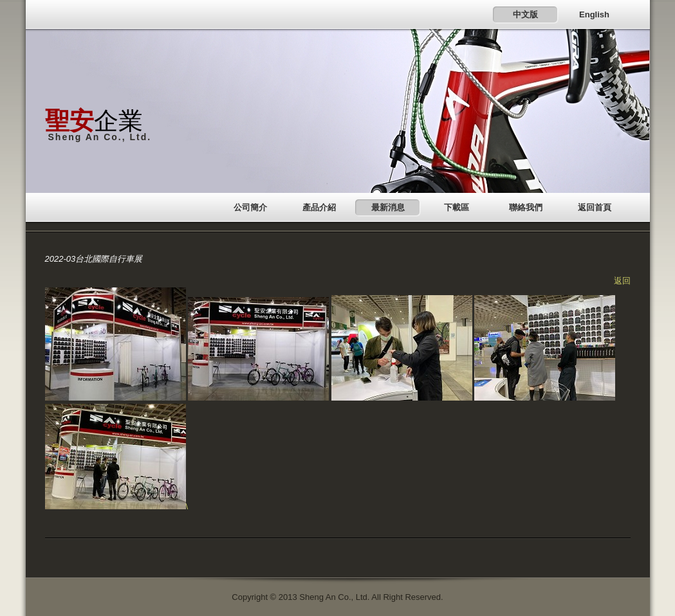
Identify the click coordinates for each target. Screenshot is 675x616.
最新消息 (388, 207)
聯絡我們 (526, 207)
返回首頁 (595, 207)
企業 (94, 121)
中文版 (525, 14)
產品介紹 (319, 207)
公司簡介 (250, 207)
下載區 (457, 207)
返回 (622, 281)
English (594, 14)
